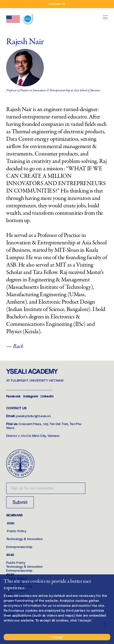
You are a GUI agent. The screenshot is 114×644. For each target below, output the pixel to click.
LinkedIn (47, 396)
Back (18, 346)
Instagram (31, 396)
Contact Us (57, 4)
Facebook (13, 396)
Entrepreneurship (19, 547)
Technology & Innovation (24, 539)
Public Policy (17, 531)
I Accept (57, 637)
